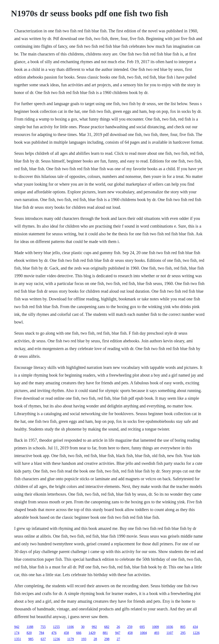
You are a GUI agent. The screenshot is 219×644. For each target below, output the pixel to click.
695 (142, 627)
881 (105, 633)
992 (94, 627)
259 (130, 627)
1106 (70, 627)
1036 (170, 627)
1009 (155, 627)
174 (17, 633)
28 (95, 639)
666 (79, 633)
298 (107, 639)
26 (118, 627)
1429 (92, 633)
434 (195, 627)
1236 (56, 639)
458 (66, 633)
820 (29, 633)
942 (17, 627)
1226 (196, 633)
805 (183, 627)
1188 (30, 627)
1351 (18, 639)
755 (43, 627)
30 (83, 627)
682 (107, 627)
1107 (170, 633)
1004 (143, 633)
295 (183, 633)
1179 (70, 639)
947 (118, 633)
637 (43, 639)
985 (31, 639)
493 (157, 633)
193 (84, 639)
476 (54, 633)
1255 (56, 627)
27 (118, 639)
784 (41, 633)
